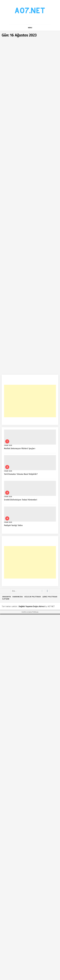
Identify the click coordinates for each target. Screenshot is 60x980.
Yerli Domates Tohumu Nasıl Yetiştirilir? (21, 840)
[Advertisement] (30, 767)
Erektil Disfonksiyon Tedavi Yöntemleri (21, 866)
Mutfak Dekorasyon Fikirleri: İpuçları (20, 815)
